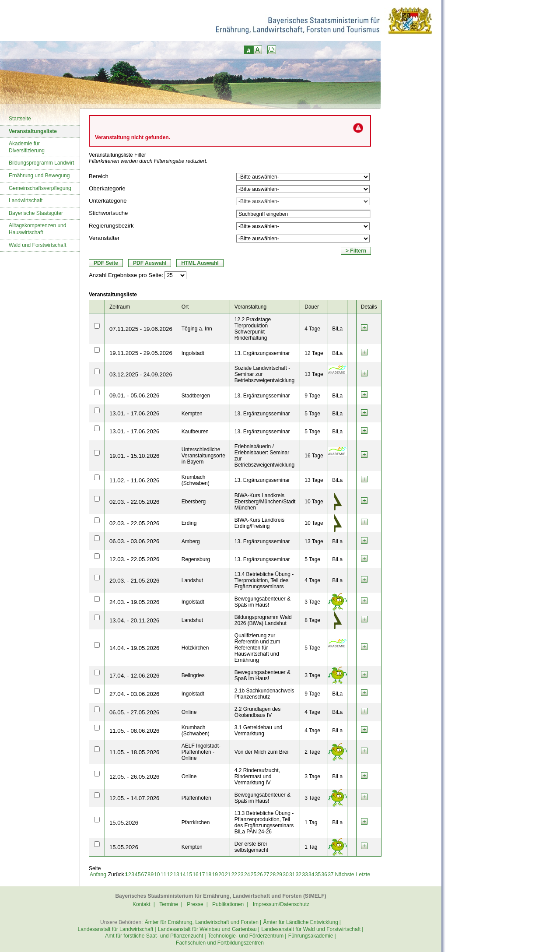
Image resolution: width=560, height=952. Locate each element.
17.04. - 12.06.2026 (134, 676)
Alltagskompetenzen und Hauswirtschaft (37, 229)
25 (254, 875)
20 (221, 875)
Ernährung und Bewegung (39, 176)
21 (228, 875)
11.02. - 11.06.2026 (134, 480)
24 (247, 875)
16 (195, 875)
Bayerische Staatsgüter (36, 213)
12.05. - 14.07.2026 (134, 798)
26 (260, 875)
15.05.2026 (124, 823)
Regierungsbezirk (111, 226)
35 (318, 875)
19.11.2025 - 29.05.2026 (141, 353)
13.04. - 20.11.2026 (134, 620)
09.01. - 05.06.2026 (134, 395)
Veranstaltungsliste (33, 131)
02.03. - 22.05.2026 (134, 502)
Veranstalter (104, 238)
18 (208, 875)
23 (240, 875)
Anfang (98, 875)
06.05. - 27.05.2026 (134, 712)
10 (157, 875)
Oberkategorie (107, 188)
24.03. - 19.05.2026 (134, 602)
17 (202, 875)
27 (266, 875)
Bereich (99, 176)
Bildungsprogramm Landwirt (41, 163)
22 (234, 875)
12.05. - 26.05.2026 (134, 777)
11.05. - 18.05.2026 (134, 752)
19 (215, 875)
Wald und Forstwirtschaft (38, 245)
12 (170, 875)
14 (183, 875)
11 (163, 875)
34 (311, 875)
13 (176, 875)
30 (285, 875)
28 (273, 875)
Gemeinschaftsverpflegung (40, 188)
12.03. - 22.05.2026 (134, 559)
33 (305, 875)
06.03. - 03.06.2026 (134, 541)
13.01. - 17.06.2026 (134, 413)
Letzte (363, 875)
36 (324, 875)
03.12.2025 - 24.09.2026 (141, 374)
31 (292, 875)
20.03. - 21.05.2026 (134, 581)
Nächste (344, 875)
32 (299, 875)
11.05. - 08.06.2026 (134, 731)
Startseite (20, 119)
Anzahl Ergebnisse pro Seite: (126, 275)
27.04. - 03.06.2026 (134, 694)
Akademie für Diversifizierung (27, 147)
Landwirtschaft (26, 200)
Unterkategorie (108, 201)
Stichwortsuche (108, 213)
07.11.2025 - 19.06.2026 (141, 329)
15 (189, 875)
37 (331, 875)
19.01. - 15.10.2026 (134, 456)
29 (279, 875)
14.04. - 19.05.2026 (134, 648)
